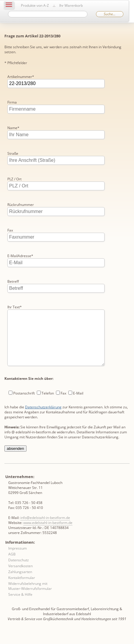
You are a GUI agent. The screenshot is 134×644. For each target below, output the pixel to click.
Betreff (13, 281)
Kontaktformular (22, 589)
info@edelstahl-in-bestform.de (45, 529)
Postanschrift (24, 405)
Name (13, 128)
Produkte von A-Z (35, 5)
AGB (12, 566)
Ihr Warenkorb (71, 5)
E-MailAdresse (20, 256)
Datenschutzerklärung (43, 419)
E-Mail (78, 405)
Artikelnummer (21, 77)
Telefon (48, 405)
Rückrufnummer (21, 205)
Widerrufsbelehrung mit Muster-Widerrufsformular (30, 598)
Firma (12, 102)
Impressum (18, 560)
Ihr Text (15, 307)
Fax (10, 230)
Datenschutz (19, 572)
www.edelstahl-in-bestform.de (48, 534)
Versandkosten (20, 578)
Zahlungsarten (20, 584)
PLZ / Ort (14, 179)
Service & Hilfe (20, 606)
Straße (13, 153)
